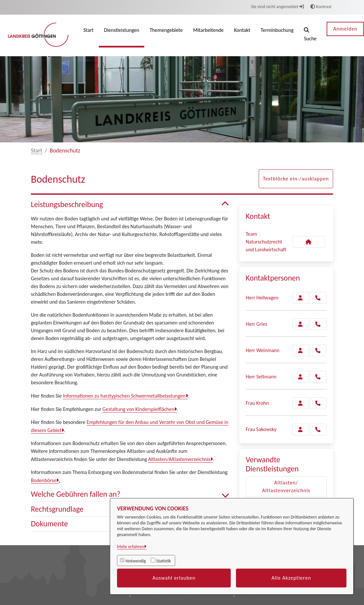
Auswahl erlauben (174, 578)
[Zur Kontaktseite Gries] (301, 324)
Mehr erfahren (130, 547)
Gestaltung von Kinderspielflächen (138, 409)
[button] (310, 35)
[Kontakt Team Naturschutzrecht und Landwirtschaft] (309, 242)
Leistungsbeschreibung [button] (130, 205)
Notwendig (136, 561)
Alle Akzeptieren (291, 578)
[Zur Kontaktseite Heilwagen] (301, 298)
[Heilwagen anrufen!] (318, 298)
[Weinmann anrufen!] (318, 350)
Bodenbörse (44, 480)
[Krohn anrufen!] (318, 403)
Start (37, 151)
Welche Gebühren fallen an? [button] (130, 494)
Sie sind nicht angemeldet (277, 7)
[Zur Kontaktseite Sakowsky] (301, 429)
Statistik (164, 561)
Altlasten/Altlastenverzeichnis (179, 459)
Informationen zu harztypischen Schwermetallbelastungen (124, 396)
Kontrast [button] (321, 7)
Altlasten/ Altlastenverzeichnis (286, 487)
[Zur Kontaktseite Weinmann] (301, 350)
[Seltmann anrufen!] (318, 377)
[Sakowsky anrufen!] (318, 429)
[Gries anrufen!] (318, 324)
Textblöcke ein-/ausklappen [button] (296, 179)
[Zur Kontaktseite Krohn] (301, 403)
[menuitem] (89, 35)
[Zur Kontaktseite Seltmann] (301, 377)
